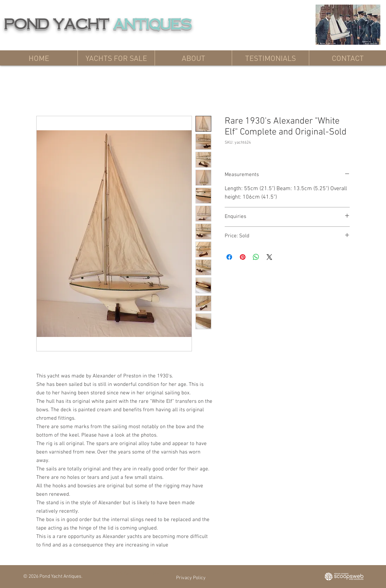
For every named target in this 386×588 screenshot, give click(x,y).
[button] (116, 58)
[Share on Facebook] (229, 257)
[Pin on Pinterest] (243, 257)
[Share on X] (269, 257)
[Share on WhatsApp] (256, 257)
